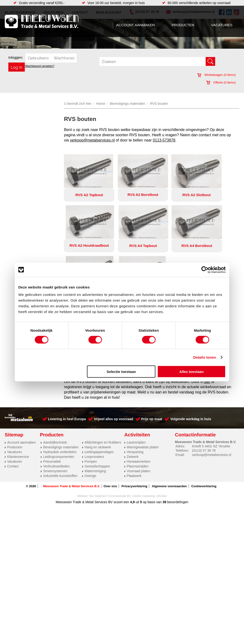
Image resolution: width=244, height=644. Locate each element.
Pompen (91, 410)
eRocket (162, 445)
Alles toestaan (192, 372)
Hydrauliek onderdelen (60, 401)
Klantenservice (18, 406)
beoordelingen (177, 451)
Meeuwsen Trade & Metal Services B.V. (72, 435)
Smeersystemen (55, 420)
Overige (90, 425)
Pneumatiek (52, 410)
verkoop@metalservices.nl (92, 140)
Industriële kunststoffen (60, 425)
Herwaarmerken (139, 410)
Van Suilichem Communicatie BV (110, 445)
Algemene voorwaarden (169, 435)
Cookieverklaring (204, 435)
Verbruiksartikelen (56, 415)
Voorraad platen (139, 420)
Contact (13, 415)
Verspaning (135, 401)
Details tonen (205, 357)
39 (164, 451)
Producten (183, 25)
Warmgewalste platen (143, 396)
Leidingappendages (99, 401)
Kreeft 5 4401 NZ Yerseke (211, 395)
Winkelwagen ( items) (216, 75)
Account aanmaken (135, 25)
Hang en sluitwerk (98, 396)
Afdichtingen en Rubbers (103, 391)
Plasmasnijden (138, 415)
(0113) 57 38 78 (204, 399)
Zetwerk (133, 406)
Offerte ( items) (221, 82)
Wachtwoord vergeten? (40, 66)
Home (101, 104)
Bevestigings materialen (128, 104)
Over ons (110, 435)
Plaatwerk (134, 425)
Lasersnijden (136, 391)
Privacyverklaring (134, 435)
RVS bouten (159, 104)
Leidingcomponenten (59, 406)
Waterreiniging (95, 420)
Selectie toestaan (121, 372)
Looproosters (94, 406)
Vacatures (222, 25)
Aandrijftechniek (55, 391)
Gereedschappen (97, 415)
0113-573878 (164, 140)
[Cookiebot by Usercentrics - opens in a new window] (205, 270)
